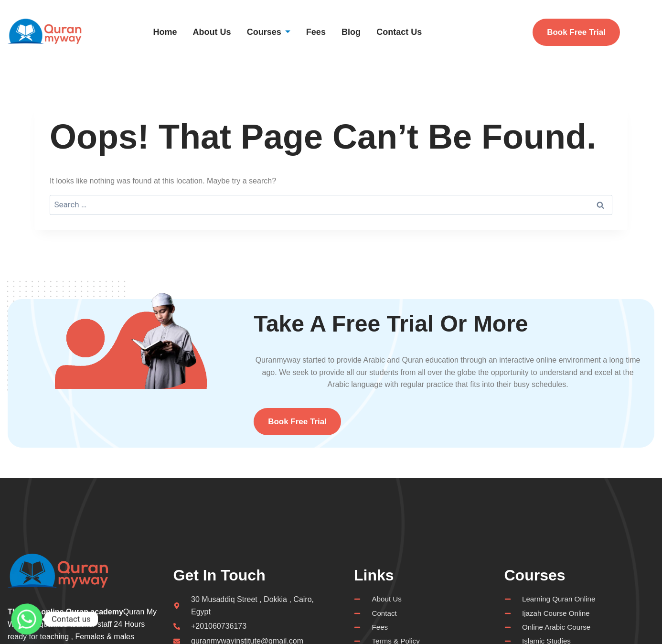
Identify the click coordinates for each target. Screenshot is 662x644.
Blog (367, 32)
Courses (279, 32)
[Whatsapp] (27, 619)
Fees (330, 32)
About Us (219, 32)
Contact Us (418, 32)
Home (169, 32)
